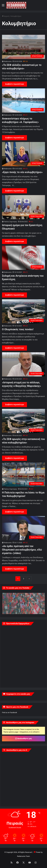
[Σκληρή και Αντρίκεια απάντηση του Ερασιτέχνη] (23, 258)
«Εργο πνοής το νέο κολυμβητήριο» (22, 172)
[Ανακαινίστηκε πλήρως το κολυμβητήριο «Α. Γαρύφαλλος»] (23, 100)
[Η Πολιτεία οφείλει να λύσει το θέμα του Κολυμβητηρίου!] (23, 475)
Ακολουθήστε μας (23, 738)
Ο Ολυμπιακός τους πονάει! (18, 329)
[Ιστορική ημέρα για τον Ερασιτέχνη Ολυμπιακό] (23, 207)
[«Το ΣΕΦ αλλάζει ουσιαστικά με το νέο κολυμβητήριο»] (23, 47)
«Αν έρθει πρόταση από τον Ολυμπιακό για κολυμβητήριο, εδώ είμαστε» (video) (22, 550)
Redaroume (8, 61)
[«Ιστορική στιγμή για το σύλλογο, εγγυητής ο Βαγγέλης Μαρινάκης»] (23, 364)
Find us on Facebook (9, 712)
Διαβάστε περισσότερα (14, 84)
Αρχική (6, 16)
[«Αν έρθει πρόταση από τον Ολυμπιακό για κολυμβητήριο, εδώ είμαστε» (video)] (23, 528)
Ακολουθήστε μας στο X (17, 750)
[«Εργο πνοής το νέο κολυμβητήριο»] (23, 154)
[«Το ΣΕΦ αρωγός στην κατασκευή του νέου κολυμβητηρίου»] (23, 421)
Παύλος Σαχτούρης (10, 222)
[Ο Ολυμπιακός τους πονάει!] (23, 311)
